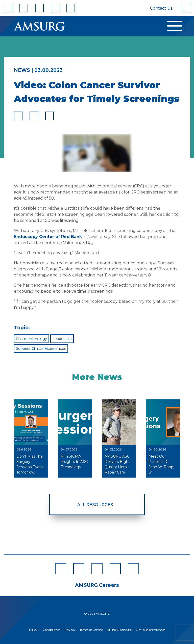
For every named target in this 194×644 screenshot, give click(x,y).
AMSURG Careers (97, 585)
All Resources (95, 505)
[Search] (186, 8)
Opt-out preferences (150, 630)
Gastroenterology (31, 339)
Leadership (62, 339)
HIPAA (34, 630)
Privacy (70, 630)
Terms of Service (91, 630)
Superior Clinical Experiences (41, 349)
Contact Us (161, 8)
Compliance (52, 630)
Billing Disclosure (119, 630)
